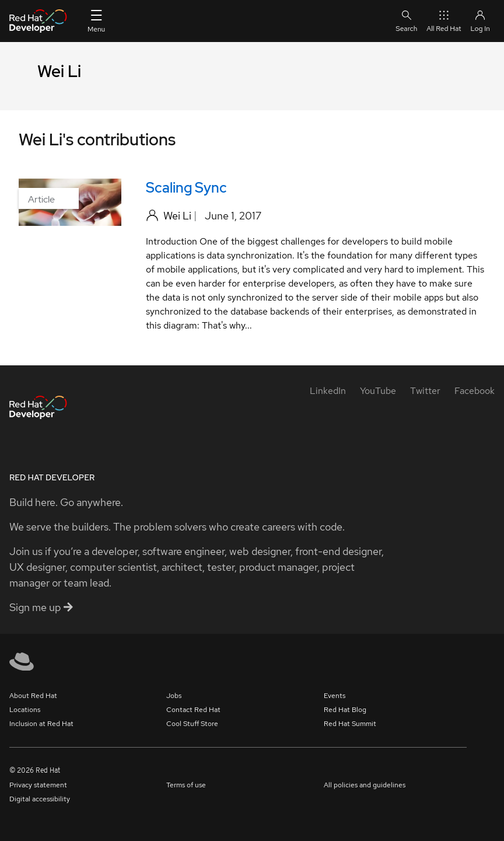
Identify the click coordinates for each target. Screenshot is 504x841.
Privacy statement (38, 785)
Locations (25, 710)
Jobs (174, 696)
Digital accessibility (40, 799)
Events (335, 696)
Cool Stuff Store (192, 724)
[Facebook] (475, 391)
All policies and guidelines (365, 785)
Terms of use (186, 785)
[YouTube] (378, 391)
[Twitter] (425, 391)
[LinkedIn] (328, 391)
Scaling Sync (186, 188)
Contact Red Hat (193, 710)
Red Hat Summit (350, 724)
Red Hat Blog (345, 710)
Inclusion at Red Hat (41, 724)
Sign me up (41, 607)
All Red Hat (444, 21)
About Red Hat (33, 696)
